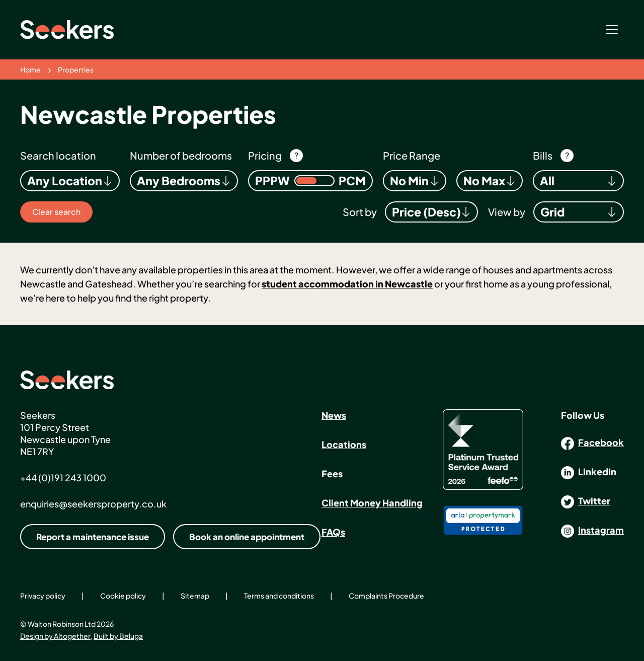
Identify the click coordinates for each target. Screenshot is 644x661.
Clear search (56, 212)
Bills (543, 155)
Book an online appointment (247, 537)
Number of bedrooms (181, 155)
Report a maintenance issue (93, 537)
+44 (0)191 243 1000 (63, 478)
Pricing (265, 155)
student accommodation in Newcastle (347, 284)
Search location (58, 155)
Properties (76, 69)
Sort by (360, 212)
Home (30, 69)
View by (507, 212)
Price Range (412, 155)
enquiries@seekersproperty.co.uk (93, 504)
